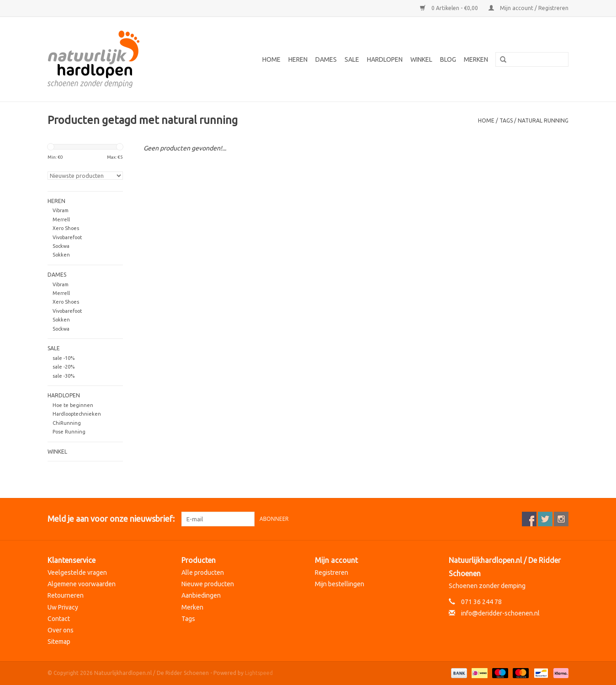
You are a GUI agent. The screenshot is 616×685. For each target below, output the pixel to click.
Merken (476, 59)
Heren (298, 59)
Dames (326, 59)
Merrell (61, 219)
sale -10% (64, 358)
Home (271, 59)
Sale (352, 59)
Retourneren (66, 595)
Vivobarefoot (67, 237)
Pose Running (69, 432)
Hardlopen (385, 59)
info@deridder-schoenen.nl (500, 613)
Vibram (61, 210)
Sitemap (59, 642)
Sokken (61, 255)
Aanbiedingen (201, 595)
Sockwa (61, 246)
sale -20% (64, 367)
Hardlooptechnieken (77, 414)
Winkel (421, 59)
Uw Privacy (63, 607)
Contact (59, 619)
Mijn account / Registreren (528, 8)
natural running (543, 120)
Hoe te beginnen (73, 405)
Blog (448, 59)
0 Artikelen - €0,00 (450, 8)
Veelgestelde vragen (77, 573)
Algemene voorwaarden (82, 584)
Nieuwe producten (208, 584)
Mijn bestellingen (340, 584)
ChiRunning (67, 423)
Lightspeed (259, 673)
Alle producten (203, 573)
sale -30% (64, 376)
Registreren (332, 573)
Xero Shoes (66, 228)
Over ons (61, 630)
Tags (506, 120)
